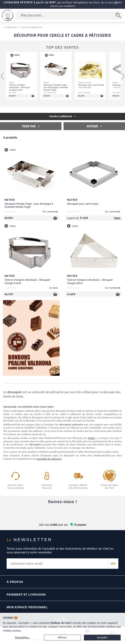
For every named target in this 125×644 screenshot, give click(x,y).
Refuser (62, 637)
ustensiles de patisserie (49, 459)
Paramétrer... (23, 637)
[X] (80, 512)
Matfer (91, 438)
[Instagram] (62, 512)
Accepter (102, 637)
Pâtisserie (12, 27)
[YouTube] (45, 512)
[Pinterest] (97, 512)
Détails (117, 218)
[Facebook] (28, 512)
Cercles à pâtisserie (32, 27)
